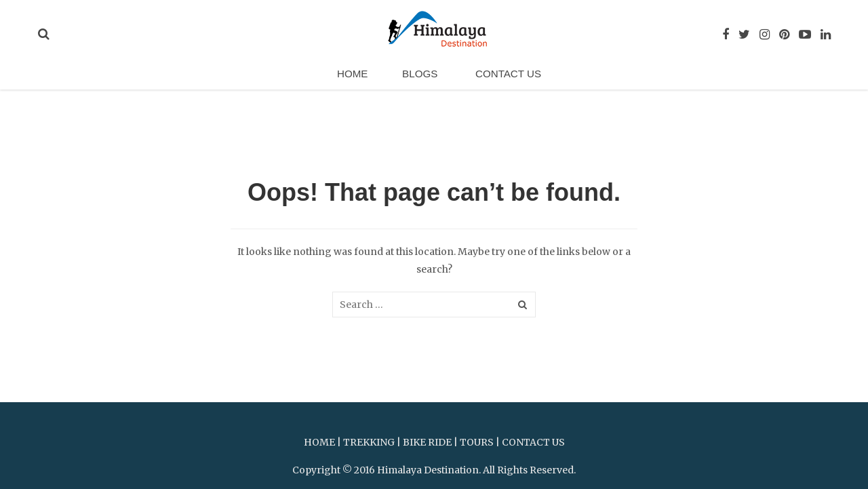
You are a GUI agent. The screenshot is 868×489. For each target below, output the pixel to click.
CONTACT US (533, 442)
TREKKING (369, 442)
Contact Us (501, 77)
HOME (319, 442)
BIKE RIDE (427, 442)
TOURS (477, 442)
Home (358, 77)
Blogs (419, 77)
